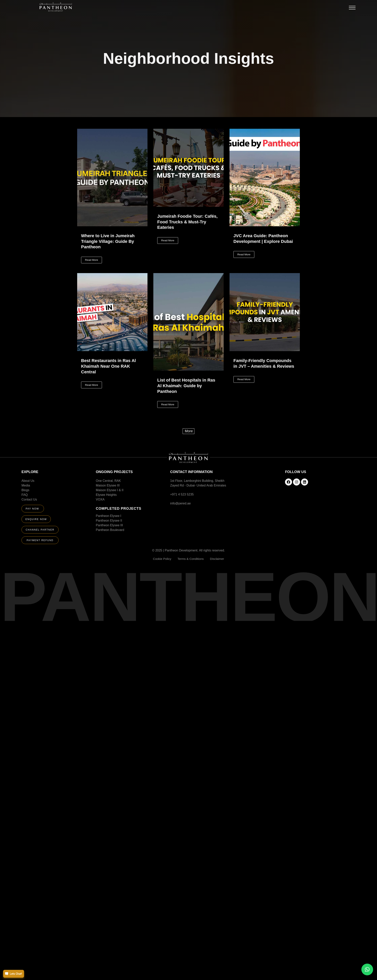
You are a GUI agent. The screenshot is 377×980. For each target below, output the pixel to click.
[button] (352, 9)
